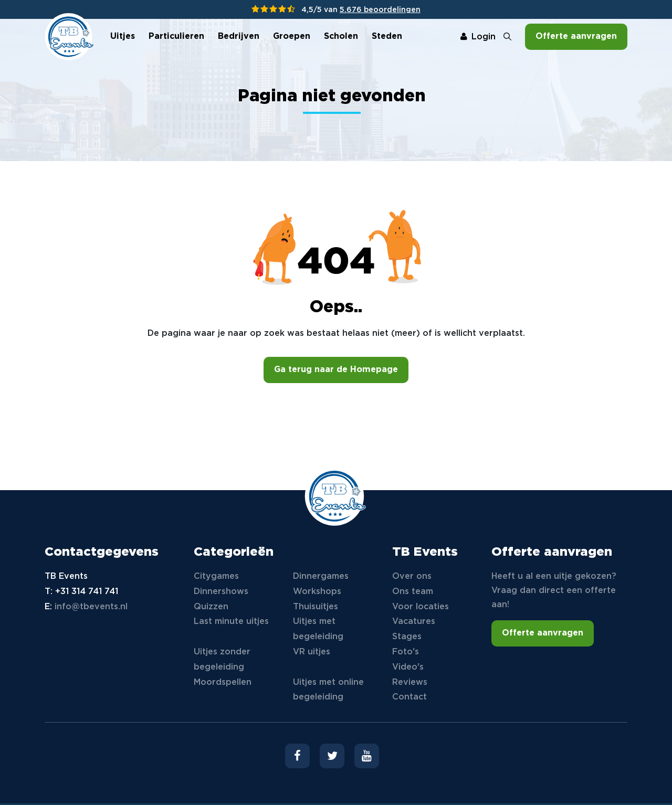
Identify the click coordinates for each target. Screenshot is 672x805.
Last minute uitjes (231, 622)
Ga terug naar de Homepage (336, 370)
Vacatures (414, 622)
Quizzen (211, 607)
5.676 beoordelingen (380, 10)
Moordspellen (223, 682)
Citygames (216, 576)
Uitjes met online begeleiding (328, 690)
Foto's (406, 652)
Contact (409, 697)
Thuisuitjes (316, 607)
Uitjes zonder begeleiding (222, 660)
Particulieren (176, 36)
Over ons (412, 576)
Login (478, 37)
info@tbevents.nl (91, 607)
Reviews (410, 682)
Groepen (292, 36)
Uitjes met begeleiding (318, 629)
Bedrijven (239, 36)
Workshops (317, 592)
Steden (387, 36)
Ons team (413, 592)
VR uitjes (312, 652)
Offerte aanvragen (576, 36)
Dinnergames (321, 576)
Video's (408, 667)
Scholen (341, 36)
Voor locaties (421, 607)
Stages (407, 637)
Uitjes (123, 36)
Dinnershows (221, 592)
